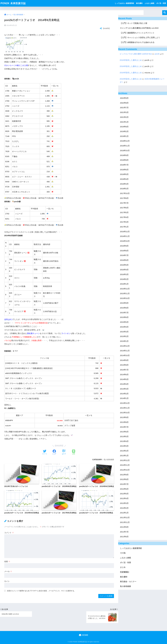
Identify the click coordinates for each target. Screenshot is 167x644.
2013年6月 (124, 432)
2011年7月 (124, 532)
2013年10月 (125, 413)
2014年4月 (124, 384)
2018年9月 (124, 155)
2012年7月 (124, 484)
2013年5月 (124, 437)
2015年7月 (124, 313)
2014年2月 (124, 394)
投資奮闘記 (125, 572)
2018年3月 (124, 184)
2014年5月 (124, 379)
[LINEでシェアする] (74, 452)
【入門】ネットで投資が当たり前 (134, 23)
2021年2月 (124, 117)
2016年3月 (124, 274)
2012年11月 (125, 465)
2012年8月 (124, 479)
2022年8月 (124, 103)
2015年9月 (124, 303)
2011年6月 (124, 537)
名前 (7, 562)
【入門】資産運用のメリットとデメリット (137, 33)
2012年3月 (124, 503)
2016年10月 (125, 241)
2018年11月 (125, 146)
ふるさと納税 (149, 3)
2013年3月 (124, 446)
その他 (123, 553)
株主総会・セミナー (128, 582)
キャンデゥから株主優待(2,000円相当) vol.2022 (139, 28)
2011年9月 (124, 527)
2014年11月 (125, 351)
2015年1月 (124, 341)
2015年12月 (125, 289)
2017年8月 (124, 198)
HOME (84, 635)
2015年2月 (124, 336)
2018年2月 (124, 189)
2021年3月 (124, 112)
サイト (7, 581)
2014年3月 (124, 389)
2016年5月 (124, 265)
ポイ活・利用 (161, 3)
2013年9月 (124, 417)
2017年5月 (124, 213)
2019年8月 (124, 127)
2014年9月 (124, 360)
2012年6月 (124, 489)
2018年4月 (124, 179)
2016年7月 (124, 255)
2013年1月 (124, 456)
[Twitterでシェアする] (45, 452)
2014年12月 (125, 346)
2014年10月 (125, 356)
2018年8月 (124, 160)
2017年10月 (125, 193)
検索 (165, 13)
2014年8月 (124, 365)
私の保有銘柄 (109, 460)
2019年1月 (124, 136)
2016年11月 (125, 236)
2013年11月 (125, 408)
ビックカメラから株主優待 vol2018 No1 (136, 54)
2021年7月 (124, 108)
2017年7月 (124, 203)
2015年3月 (124, 332)
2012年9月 (124, 475)
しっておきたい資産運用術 (124, 3)
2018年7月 (124, 165)
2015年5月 (124, 322)
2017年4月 (124, 217)
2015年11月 (125, 294)
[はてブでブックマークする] (64, 452)
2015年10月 (125, 298)
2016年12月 (125, 232)
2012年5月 (124, 494)
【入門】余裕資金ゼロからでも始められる (137, 42)
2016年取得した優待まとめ (131, 60)
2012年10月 (125, 470)
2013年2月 (124, 451)
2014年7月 (124, 370)
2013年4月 (124, 441)
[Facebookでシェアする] (54, 452)
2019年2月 (124, 132)
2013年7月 (124, 427)
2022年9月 (124, 98)
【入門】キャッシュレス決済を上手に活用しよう (140, 38)
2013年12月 (125, 403)
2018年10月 (125, 151)
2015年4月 (124, 327)
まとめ (123, 567)
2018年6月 (124, 170)
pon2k (157, 54)
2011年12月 (125, 518)
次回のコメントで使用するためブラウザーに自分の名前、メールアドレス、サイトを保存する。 (41, 591)
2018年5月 (124, 174)
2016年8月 (124, 251)
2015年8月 (124, 308)
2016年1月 (124, 284)
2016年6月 (124, 260)
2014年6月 (124, 375)
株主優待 (139, 3)
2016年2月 (124, 279)
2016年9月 (124, 246)
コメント (9, 533)
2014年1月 (124, 398)
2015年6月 (124, 317)
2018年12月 (125, 141)
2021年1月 (124, 122)
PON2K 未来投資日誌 (13, 3)
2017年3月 (124, 222)
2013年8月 (124, 422)
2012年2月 (124, 508)
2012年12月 (125, 460)
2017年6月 (124, 208)
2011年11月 (125, 522)
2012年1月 (124, 513)
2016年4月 (124, 270)
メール (8, 571)
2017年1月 (124, 227)
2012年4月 (124, 499)
